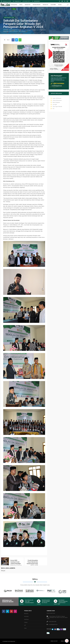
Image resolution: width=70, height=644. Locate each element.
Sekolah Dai (45, 5)
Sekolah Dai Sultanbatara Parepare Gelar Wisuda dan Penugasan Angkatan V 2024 (23, 24)
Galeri (25, 628)
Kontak (60, 5)
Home (7, 5)
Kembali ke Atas (64, 641)
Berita (21, 5)
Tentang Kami (14, 5)
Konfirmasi (26, 619)
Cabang (26, 622)
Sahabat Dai (28, 5)
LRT (25, 625)
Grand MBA (53, 5)
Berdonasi (26, 614)
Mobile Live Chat (54, 641)
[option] (8, 591)
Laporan (7, 9)
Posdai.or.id (13, 641)
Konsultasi (26, 616)
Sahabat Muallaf (37, 5)
